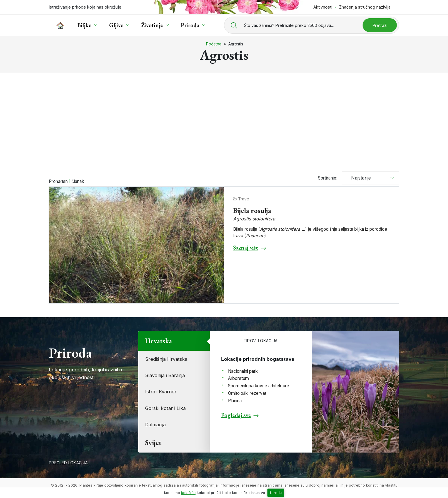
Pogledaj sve (236, 415)
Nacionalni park (243, 371)
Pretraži (380, 25)
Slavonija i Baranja (165, 375)
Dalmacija (155, 425)
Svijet (153, 443)
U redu (276, 493)
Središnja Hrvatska (166, 359)
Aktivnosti (323, 7)
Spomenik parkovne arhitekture (259, 386)
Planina (235, 401)
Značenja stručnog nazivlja (365, 7)
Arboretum (238, 378)
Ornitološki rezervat (247, 393)
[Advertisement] (224, 119)
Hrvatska (159, 341)
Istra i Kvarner (161, 392)
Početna (214, 44)
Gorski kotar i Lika (165, 408)
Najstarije (359, 178)
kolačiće (188, 493)
